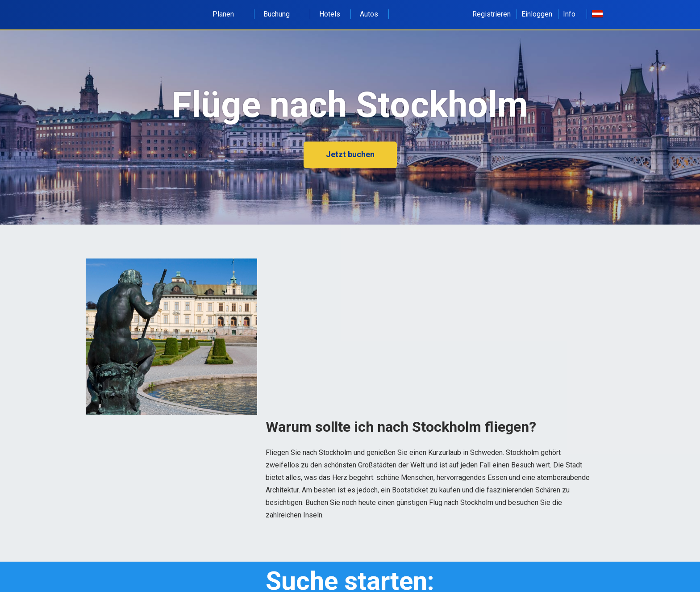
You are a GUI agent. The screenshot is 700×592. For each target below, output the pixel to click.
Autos (369, 14)
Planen (228, 14)
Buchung (281, 14)
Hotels (330, 14)
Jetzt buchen (350, 154)
